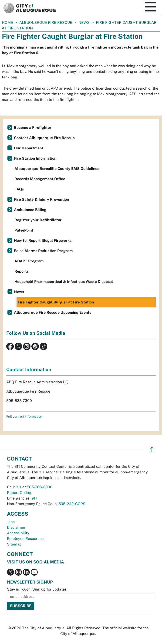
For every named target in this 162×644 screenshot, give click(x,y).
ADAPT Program (29, 261)
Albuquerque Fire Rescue (46, 23)
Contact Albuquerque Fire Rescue (44, 138)
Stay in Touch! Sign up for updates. (37, 589)
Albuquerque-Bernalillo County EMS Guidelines (57, 169)
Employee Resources (25, 539)
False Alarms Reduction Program (43, 251)
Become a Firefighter (33, 128)
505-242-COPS (72, 504)
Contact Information (29, 370)
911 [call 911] (34, 498)
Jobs (11, 522)
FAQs (19, 189)
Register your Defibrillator (38, 220)
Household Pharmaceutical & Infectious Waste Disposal (64, 282)
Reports (22, 271)
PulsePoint (24, 230)
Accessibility (18, 533)
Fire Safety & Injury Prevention (41, 199)
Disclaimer (16, 527)
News (84, 23)
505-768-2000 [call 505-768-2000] (40, 487)
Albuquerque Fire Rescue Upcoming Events (53, 312)
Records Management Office (40, 179)
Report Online (19, 493)
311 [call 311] (19, 487)
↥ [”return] (152, 450)
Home (7, 23)
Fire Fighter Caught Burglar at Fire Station (56, 302)
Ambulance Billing (30, 210)
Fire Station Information (35, 158)
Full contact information (24, 416)
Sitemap (14, 544)
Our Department (29, 148)
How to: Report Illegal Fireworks (43, 241)
